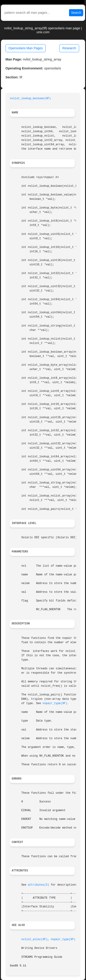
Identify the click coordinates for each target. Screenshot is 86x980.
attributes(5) (39, 885)
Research (69, 48)
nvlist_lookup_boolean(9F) (30, 99)
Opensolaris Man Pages (26, 48)
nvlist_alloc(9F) (34, 939)
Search (76, 13)
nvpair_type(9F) (55, 703)
